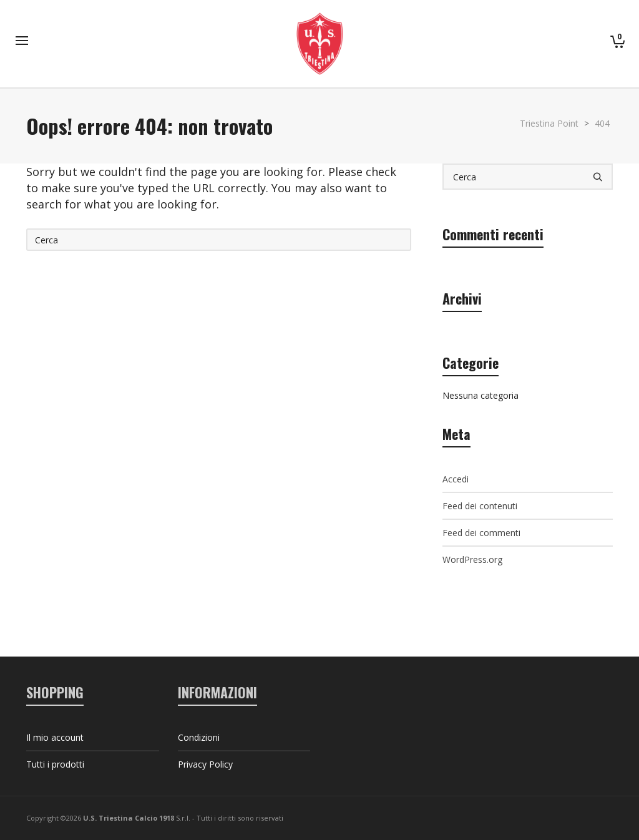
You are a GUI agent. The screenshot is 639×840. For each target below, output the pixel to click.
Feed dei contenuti (480, 506)
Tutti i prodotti (55, 764)
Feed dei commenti (481, 533)
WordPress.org (472, 559)
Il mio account (55, 737)
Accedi (456, 479)
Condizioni (199, 737)
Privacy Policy (205, 764)
